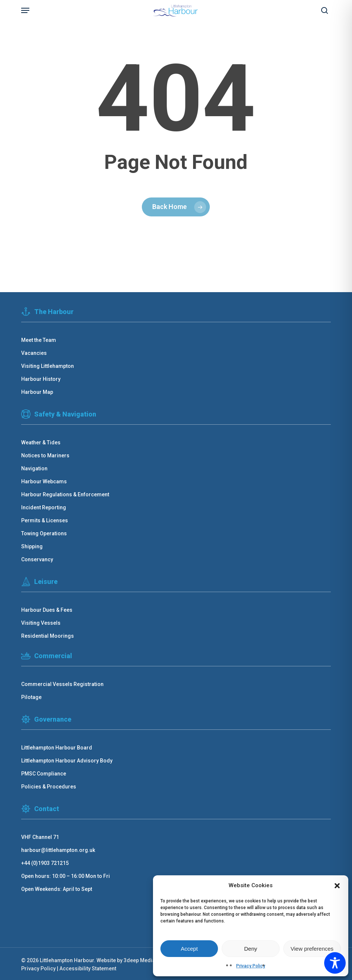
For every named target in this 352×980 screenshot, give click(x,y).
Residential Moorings (48, 636)
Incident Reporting (44, 507)
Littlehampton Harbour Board (57, 748)
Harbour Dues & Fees (47, 610)
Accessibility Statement (88, 968)
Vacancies (34, 353)
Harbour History (41, 379)
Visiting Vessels (41, 623)
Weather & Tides (41, 442)
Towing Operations (44, 533)
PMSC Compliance (44, 774)
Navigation (34, 468)
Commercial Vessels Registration (62, 684)
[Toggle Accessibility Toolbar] (335, 963)
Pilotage (31, 697)
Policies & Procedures (49, 787)
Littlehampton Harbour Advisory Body (67, 761)
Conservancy (37, 559)
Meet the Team (39, 340)
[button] (337, 886)
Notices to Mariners (45, 455)
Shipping (32, 546)
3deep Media (139, 960)
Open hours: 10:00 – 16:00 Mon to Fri (66, 876)
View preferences (312, 949)
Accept (189, 949)
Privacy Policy (251, 966)
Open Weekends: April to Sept (57, 889)
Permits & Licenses (45, 520)
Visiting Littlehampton (48, 366)
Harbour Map (37, 392)
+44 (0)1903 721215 (45, 863)
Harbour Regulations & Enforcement (65, 494)
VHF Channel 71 (40, 837)
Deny (250, 949)
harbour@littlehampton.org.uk (58, 850)
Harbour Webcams (44, 481)
